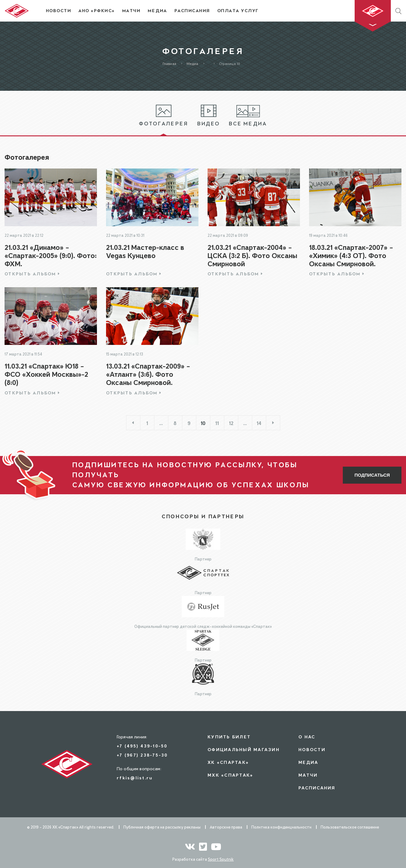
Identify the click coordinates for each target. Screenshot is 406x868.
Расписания (317, 788)
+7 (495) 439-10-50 (142, 746)
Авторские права (226, 827)
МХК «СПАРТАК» (230, 775)
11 (217, 423)
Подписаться (372, 475)
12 (231, 423)
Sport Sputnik (221, 859)
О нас (307, 737)
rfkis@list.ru (135, 778)
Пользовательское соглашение (350, 827)
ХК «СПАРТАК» (228, 762)
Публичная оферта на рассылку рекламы (162, 827)
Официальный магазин (244, 749)
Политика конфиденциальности (281, 827)
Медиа (308, 762)
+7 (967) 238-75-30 (142, 755)
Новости (312, 749)
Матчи (308, 775)
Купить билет (229, 737)
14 (259, 423)
